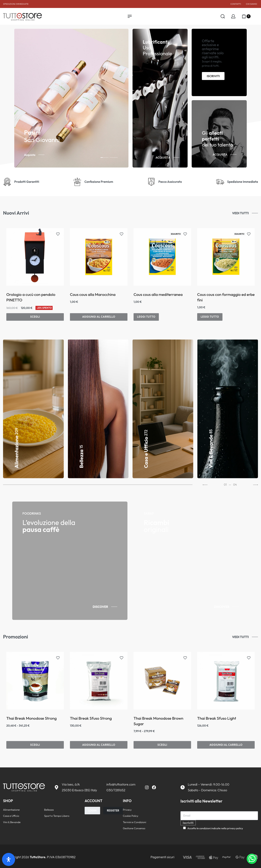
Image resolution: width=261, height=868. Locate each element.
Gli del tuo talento (217, 139)
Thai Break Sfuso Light (217, 718)
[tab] (105, 157)
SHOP (8, 801)
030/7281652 (116, 790)
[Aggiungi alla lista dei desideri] (58, 234)
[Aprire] (256, 16)
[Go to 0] (98, 485)
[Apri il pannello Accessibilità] (9, 859)
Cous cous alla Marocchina (93, 294)
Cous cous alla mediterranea (158, 294)
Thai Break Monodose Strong (32, 718)
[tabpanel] (71, 98)
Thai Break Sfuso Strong (91, 718)
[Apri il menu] (130, 16)
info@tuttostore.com (121, 784)
